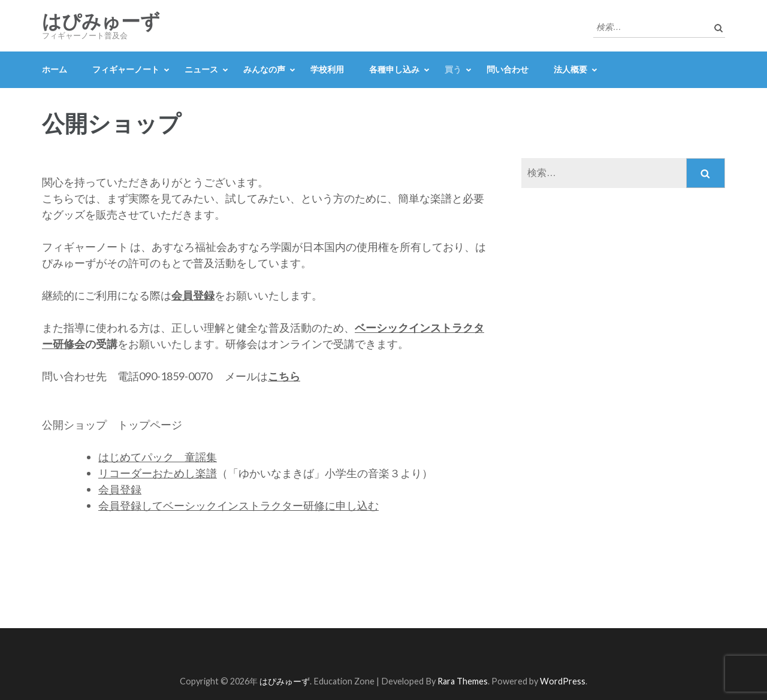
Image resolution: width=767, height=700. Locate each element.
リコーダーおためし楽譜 (158, 473)
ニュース (201, 69)
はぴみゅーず (101, 22)
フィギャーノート (126, 69)
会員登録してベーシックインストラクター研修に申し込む (238, 505)
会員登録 (120, 489)
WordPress (563, 681)
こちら (284, 376)
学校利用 (327, 69)
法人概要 (570, 69)
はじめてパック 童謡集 (158, 457)
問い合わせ (508, 69)
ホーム (55, 69)
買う (453, 69)
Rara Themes (463, 681)
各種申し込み (394, 69)
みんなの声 (264, 69)
